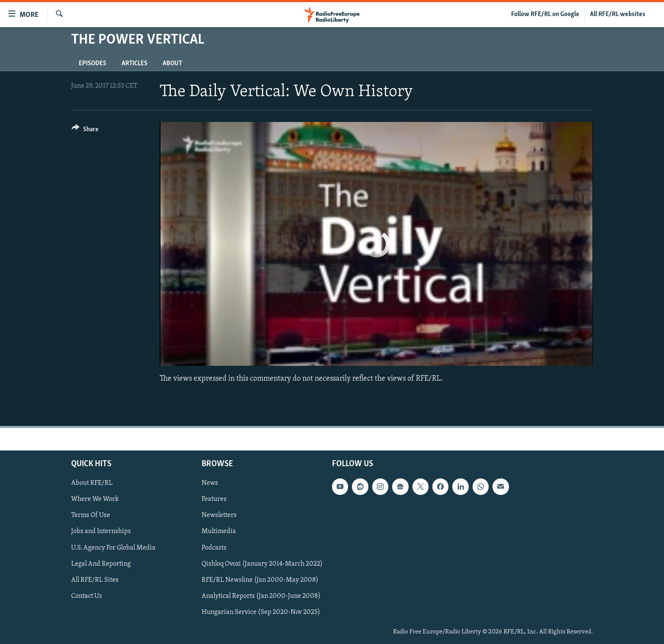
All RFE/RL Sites (95, 580)
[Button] (85, 131)
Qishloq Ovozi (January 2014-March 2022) (262, 564)
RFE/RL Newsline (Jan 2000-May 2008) (260, 580)
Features (214, 499)
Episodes (93, 64)
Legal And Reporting (101, 564)
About (172, 64)
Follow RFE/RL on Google (545, 14)
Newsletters (219, 515)
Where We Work (95, 499)
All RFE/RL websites (618, 14)
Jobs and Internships (101, 531)
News (210, 483)
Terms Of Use (91, 515)
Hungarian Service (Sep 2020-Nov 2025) (261, 612)
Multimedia (219, 531)
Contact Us (87, 596)
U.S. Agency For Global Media (113, 547)
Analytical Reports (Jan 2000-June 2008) (261, 596)
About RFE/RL (92, 483)
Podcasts (214, 547)
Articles (134, 64)
